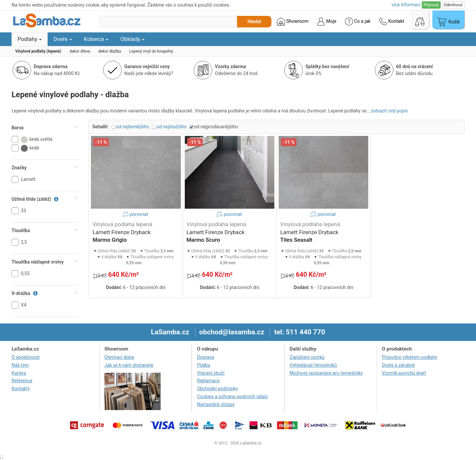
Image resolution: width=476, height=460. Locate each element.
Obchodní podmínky (218, 389)
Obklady (132, 39)
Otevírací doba (119, 357)
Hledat (254, 21)
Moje (327, 21)
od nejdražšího (171, 127)
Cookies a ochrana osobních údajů (232, 397)
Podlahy (30, 39)
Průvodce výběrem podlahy (410, 357)
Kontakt (392, 21)
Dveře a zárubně (398, 365)
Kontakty (21, 389)
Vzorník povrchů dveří (404, 373)
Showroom (293, 21)
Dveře (63, 39)
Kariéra (19, 373)
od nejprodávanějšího (216, 127)
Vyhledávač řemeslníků (313, 365)
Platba (204, 365)
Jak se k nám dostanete (129, 365)
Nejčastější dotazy (216, 404)
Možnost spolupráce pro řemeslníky (326, 373)
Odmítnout (453, 5)
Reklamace (208, 381)
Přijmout (431, 5)
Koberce (96, 39)
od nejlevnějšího (133, 127)
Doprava (205, 357)
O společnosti (26, 357)
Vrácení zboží (211, 373)
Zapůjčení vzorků (307, 357)
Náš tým (20, 365)
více (406, 5)
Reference (22, 381)
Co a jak (358, 21)
